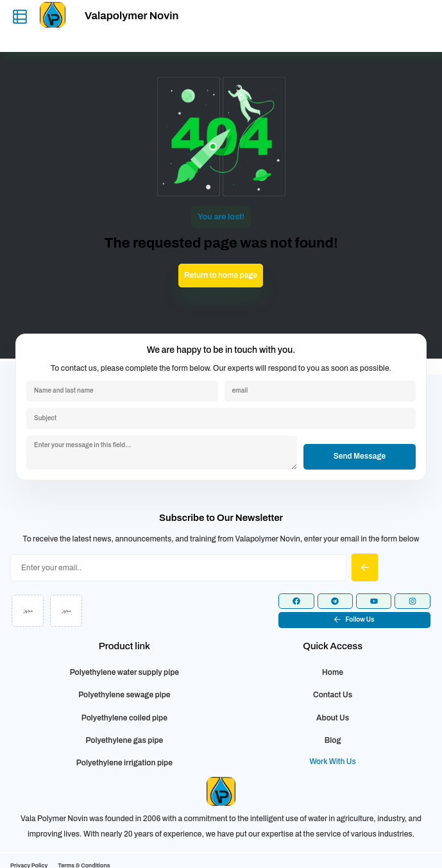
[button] (354, 620)
